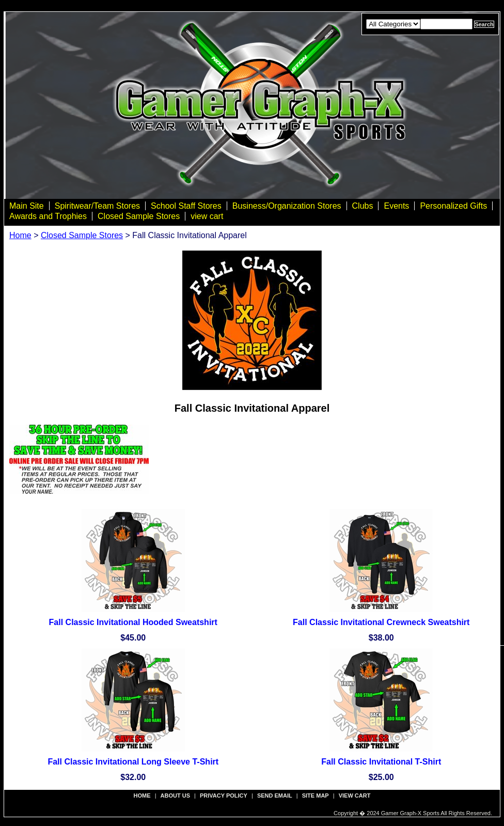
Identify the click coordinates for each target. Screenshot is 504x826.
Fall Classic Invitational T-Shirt (381, 762)
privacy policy (224, 796)
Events (396, 206)
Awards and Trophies (48, 216)
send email (275, 796)
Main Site (27, 206)
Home (20, 235)
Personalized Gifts (453, 206)
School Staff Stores (186, 206)
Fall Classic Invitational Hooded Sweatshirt (133, 622)
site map (316, 796)
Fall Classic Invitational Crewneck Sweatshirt (381, 622)
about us (175, 796)
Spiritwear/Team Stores (97, 206)
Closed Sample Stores (139, 216)
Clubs (363, 206)
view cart (207, 216)
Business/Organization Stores (287, 206)
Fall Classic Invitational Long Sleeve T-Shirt (133, 762)
